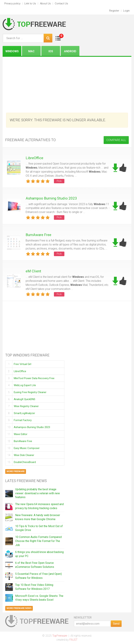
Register (114, 11)
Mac (31, 51)
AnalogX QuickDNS (25, 399)
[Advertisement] (67, 83)
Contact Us (61, 3)
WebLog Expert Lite (25, 385)
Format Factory (23, 420)
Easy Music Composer (27, 448)
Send (116, 624)
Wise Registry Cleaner (26, 406)
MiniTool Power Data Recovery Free (34, 378)
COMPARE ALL (116, 140)
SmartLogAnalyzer (24, 413)
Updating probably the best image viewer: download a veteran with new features (38, 493)
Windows (12, 51)
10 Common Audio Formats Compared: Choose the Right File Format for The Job (39, 541)
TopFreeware (60, 636)
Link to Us (30, 3)
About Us (45, 3)
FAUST (73, 640)
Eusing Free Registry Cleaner (30, 392)
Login (126, 11)
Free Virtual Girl (23, 364)
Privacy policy (12, 3)
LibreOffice (34, 158)
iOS (51, 51)
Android (70, 51)
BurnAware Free (38, 235)
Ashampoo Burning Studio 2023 (51, 198)
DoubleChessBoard (25, 462)
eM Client (33, 271)
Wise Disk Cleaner (24, 455)
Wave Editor (21, 434)
